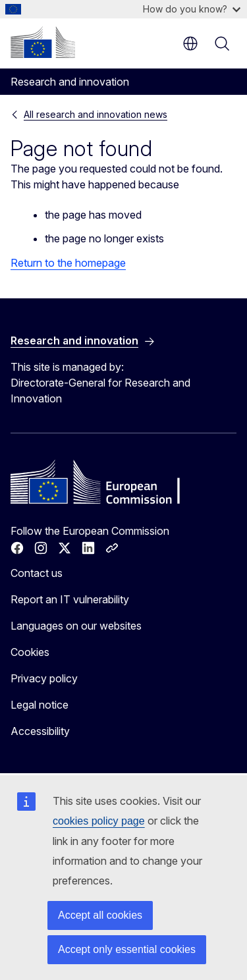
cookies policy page (99, 821)
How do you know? (192, 9)
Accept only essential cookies (127, 949)
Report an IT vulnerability (70, 599)
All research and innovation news (96, 114)
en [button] (190, 43)
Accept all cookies (100, 915)
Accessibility (40, 731)
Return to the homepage (68, 263)
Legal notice (40, 705)
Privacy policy (44, 678)
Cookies (30, 652)
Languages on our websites (76, 626)
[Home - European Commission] (43, 42)
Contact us (37, 573)
